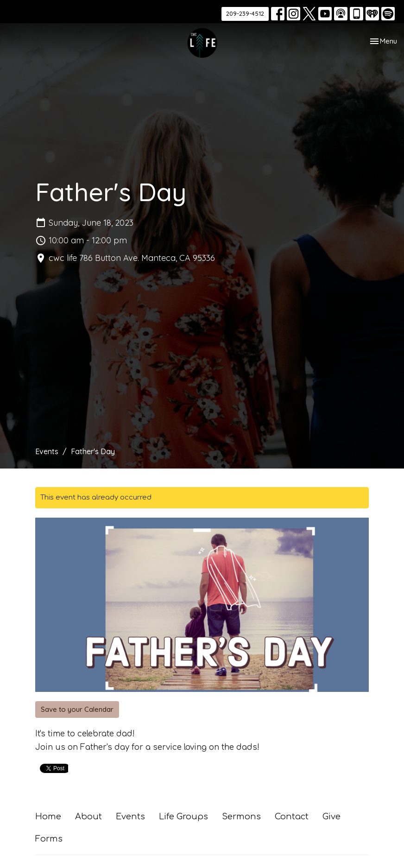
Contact (292, 817)
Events (47, 451)
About (88, 817)
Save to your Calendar (77, 709)
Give (331, 817)
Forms (49, 839)
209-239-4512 (245, 13)
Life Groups (183, 817)
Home (48, 817)
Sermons (241, 817)
